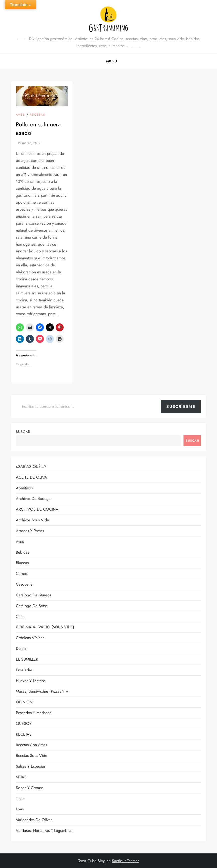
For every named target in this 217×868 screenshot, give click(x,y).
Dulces (22, 649)
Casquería (24, 584)
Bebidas (23, 552)
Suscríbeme (181, 406)
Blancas (22, 563)
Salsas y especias (31, 766)
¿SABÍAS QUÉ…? (31, 466)
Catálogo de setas (32, 606)
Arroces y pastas (30, 531)
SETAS (21, 777)
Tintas (21, 798)
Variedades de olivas (34, 820)
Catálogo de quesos (33, 595)
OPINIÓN (24, 702)
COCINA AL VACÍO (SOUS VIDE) (45, 627)
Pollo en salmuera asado (38, 129)
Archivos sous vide (32, 520)
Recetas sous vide (31, 756)
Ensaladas (24, 670)
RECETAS (37, 115)
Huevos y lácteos (31, 681)
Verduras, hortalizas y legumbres (44, 831)
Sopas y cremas (30, 788)
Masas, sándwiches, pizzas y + (42, 691)
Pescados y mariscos (33, 713)
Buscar (23, 432)
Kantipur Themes (126, 861)
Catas (21, 616)
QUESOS (24, 723)
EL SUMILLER (27, 659)
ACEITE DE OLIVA (31, 477)
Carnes (22, 574)
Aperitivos (24, 488)
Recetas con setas (31, 745)
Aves (21, 115)
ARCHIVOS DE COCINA (37, 509)
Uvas (20, 809)
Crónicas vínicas (30, 638)
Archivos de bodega (33, 499)
